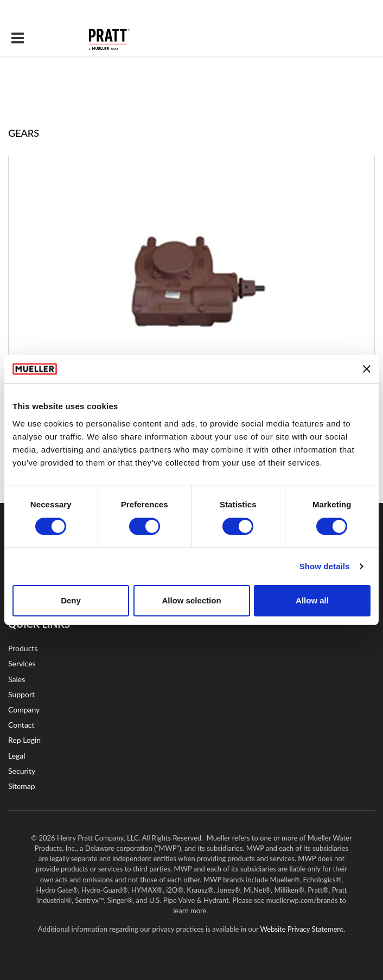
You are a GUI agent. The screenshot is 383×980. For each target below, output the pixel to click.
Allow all (312, 600)
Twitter (254, 677)
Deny (71, 600)
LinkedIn (214, 677)
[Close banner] (367, 369)
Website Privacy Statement (302, 929)
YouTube (173, 677)
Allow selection (191, 600)
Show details (325, 566)
